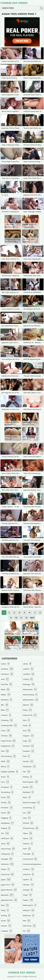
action (5, 664)
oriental (29, 746)
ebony (5, 766)
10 (16, 618)
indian (6, 869)
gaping (6, 828)
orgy (27, 741)
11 (21, 618)
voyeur (28, 900)
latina (27, 664)
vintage (28, 890)
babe (5, 689)
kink (5, 905)
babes (6, 695)
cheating (7, 720)
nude (27, 725)
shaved (28, 823)
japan (6, 879)
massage (29, 684)
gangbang (8, 823)
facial (6, 797)
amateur (7, 669)
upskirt (28, 879)
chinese (7, 736)
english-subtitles (10, 772)
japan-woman (9, 890)
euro (5, 782)
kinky (5, 910)
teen (27, 849)
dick (5, 751)
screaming (29, 808)
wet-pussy (29, 926)
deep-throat (8, 741)
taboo (28, 833)
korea (6, 921)
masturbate (30, 689)
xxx (27, 931)
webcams (29, 915)
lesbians (29, 674)
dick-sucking (9, 756)
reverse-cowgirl (31, 802)
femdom (7, 808)
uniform (29, 869)
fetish (6, 813)
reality (28, 787)
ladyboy (7, 931)
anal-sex (7, 684)
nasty (28, 710)
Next (32, 618)
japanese (7, 895)
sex (27, 813)
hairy (5, 844)
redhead (28, 792)
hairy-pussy (8, 849)
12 (26, 618)
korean (6, 926)
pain (27, 756)
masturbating (30, 695)
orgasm (29, 736)
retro (27, 797)
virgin (28, 895)
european (7, 787)
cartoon (6, 715)
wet (27, 921)
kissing (6, 915)
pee (27, 772)
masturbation (31, 700)
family (6, 802)
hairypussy (7, 854)
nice (27, 720)
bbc (5, 705)
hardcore (8, 864)
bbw (5, 710)
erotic (5, 777)
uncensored (30, 859)
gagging (6, 818)
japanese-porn (9, 900)
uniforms (29, 874)
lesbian (28, 669)
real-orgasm (31, 782)
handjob (7, 859)
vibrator (29, 885)
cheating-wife (9, 725)
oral (27, 731)
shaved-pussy (31, 828)
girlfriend (7, 838)
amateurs (7, 674)
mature (28, 705)
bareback (7, 700)
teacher (28, 844)
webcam (29, 910)
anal (5, 679)
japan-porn (8, 885)
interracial (8, 874)
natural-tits (30, 715)
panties (28, 761)
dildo (5, 761)
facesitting (7, 792)
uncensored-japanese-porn (32, 865)
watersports (30, 905)
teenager (29, 854)
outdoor (29, 751)
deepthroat (8, 746)
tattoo (28, 838)
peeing (28, 777)
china (6, 731)
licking (28, 679)
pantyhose (30, 766)
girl (5, 833)
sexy (27, 818)
